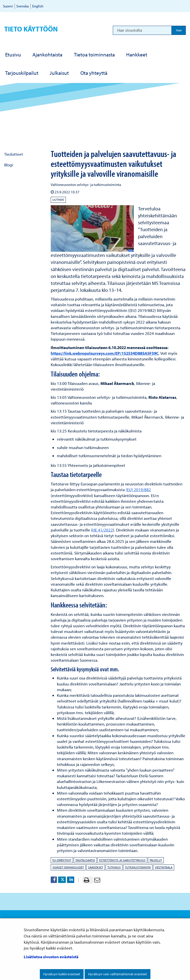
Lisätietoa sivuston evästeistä (51, 957)
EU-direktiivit (62, 860)
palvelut (156, 860)
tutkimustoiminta (138, 867)
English (38, 6)
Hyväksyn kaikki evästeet (62, 974)
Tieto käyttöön (31, 29)
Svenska (23, 6)
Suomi (8, 6)
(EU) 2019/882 (138, 490)
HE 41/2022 (103, 530)
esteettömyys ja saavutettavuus (122, 860)
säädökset (96, 867)
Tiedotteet (14, 154)
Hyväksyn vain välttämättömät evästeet (118, 974)
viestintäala (164, 867)
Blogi (9, 165)
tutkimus (114, 867)
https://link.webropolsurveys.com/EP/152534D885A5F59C (105, 353)
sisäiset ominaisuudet (68, 867)
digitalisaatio (85, 860)
